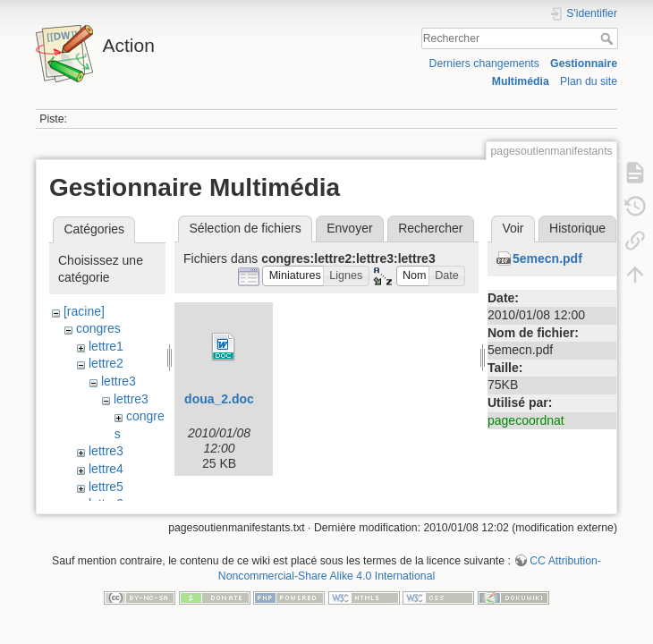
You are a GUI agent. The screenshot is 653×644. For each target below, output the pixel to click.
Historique (577, 228)
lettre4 (106, 469)
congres (98, 328)
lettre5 (106, 487)
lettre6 (106, 504)
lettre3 (119, 381)
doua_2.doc (219, 399)
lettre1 (106, 346)
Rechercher (609, 38)
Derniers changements (484, 64)
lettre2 (106, 363)
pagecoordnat (526, 420)
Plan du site (589, 81)
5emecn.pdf (547, 258)
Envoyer (349, 228)
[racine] (84, 311)
